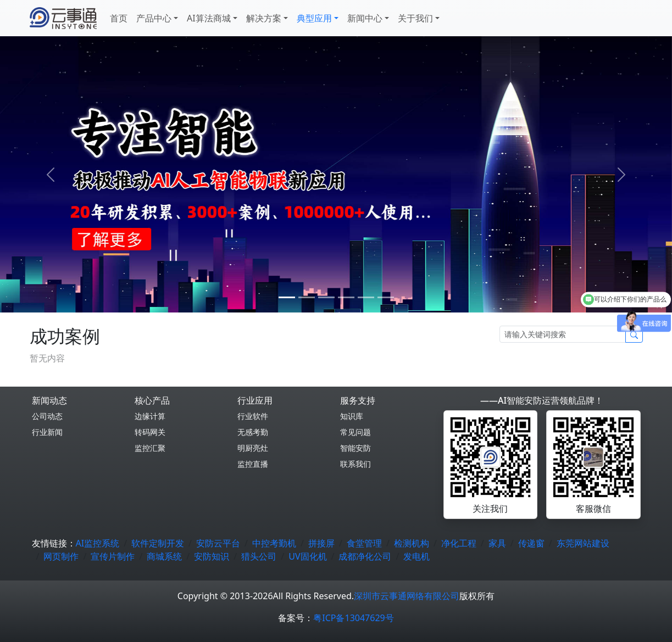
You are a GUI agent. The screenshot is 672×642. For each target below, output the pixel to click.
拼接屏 (321, 543)
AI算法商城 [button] (209, 18)
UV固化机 (307, 556)
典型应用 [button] (314, 18)
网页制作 (61, 556)
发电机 (416, 556)
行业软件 (253, 416)
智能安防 (356, 448)
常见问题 (356, 432)
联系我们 (356, 464)
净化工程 (459, 543)
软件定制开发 (158, 543)
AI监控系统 (98, 543)
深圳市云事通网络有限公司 (407, 596)
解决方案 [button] (264, 18)
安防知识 (212, 556)
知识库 (352, 416)
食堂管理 (364, 543)
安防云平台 (218, 543)
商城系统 (164, 556)
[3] (346, 297)
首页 (119, 18)
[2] (326, 297)
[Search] (563, 334)
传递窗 (531, 543)
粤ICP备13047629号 (353, 618)
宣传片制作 (113, 556)
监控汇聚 (150, 448)
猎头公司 (259, 556)
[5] (386, 297)
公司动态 (47, 416)
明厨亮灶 (253, 448)
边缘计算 (150, 416)
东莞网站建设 (583, 543)
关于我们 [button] (415, 18)
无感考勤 (253, 432)
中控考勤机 (274, 543)
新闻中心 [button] (365, 18)
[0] (287, 297)
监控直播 (253, 464)
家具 (497, 543)
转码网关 (150, 432)
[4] (366, 297)
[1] (307, 297)
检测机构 (412, 543)
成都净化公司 (365, 556)
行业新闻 (47, 432)
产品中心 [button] (154, 18)
